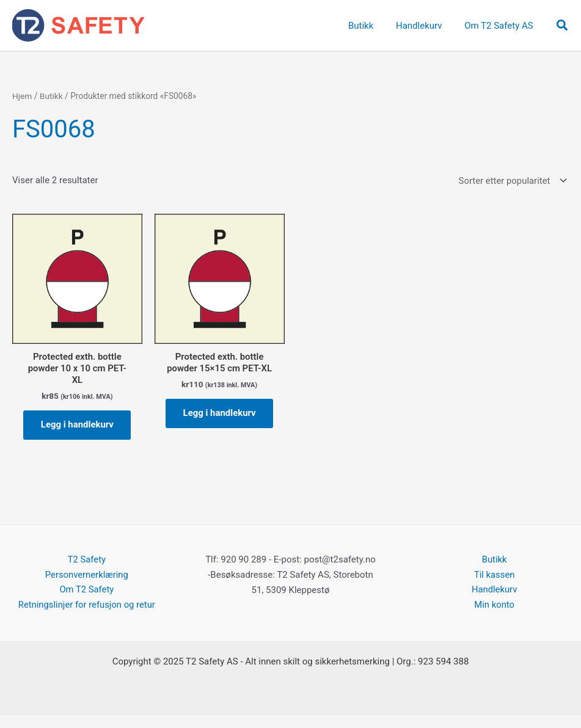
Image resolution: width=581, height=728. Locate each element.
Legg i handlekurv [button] (77, 432)
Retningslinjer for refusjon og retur (86, 618)
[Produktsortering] (511, 181)
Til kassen (494, 588)
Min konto (495, 618)
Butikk (51, 96)
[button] (563, 26)
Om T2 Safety (87, 603)
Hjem (22, 96)
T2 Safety (86, 573)
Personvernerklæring (87, 588)
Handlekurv (494, 603)
